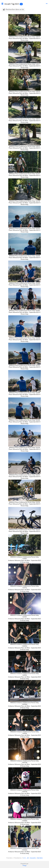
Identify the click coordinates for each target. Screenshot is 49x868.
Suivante (33, 858)
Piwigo (25, 865)
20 (28, 858)
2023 (17, 4)
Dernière (40, 858)
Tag (13, 4)
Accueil (7, 4)
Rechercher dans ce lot (15, 9)
